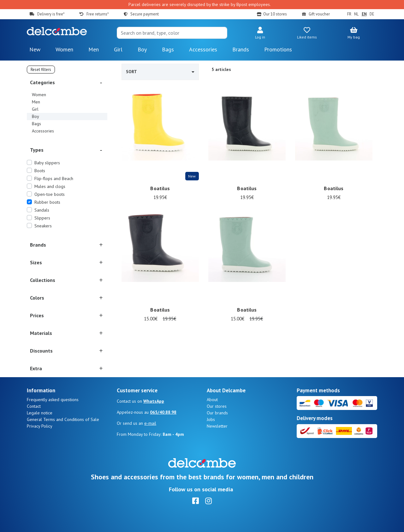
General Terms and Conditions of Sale (63, 419)
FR (349, 14)
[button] (260, 33)
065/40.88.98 (163, 412)
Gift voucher (319, 14)
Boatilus (160, 189)
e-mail (150, 423)
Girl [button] (118, 49)
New (35, 49)
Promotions (278, 49)
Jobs (211, 419)
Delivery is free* (51, 14)
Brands (241, 49)
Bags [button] (168, 49)
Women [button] (64, 49)
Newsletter (217, 426)
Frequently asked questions (53, 400)
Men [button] (94, 49)
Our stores (217, 406)
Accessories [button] (203, 49)
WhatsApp (154, 401)
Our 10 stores (275, 14)
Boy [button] (142, 49)
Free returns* (98, 14)
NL (356, 14)
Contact (34, 406)
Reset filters (41, 70)
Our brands (217, 413)
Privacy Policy (40, 426)
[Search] (172, 33)
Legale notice (40, 413)
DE (372, 14)
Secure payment (145, 14)
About (212, 400)
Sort (160, 72)
